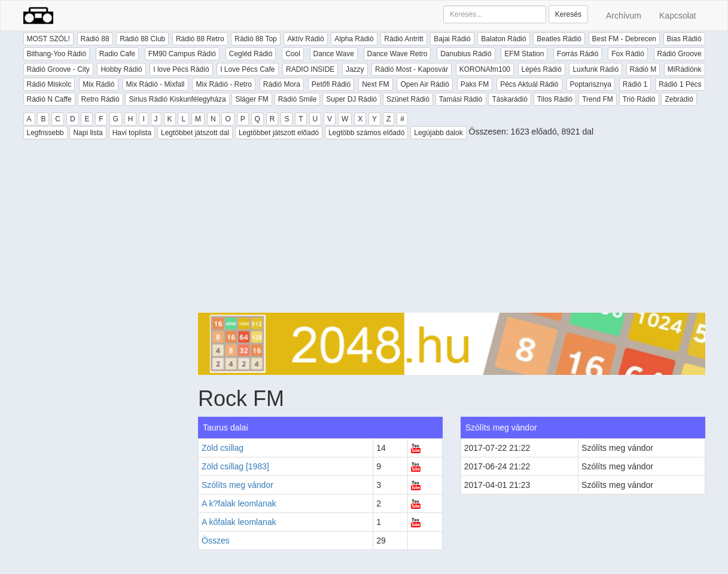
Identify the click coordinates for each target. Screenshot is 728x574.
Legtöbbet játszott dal (195, 133)
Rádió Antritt (403, 39)
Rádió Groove (680, 54)
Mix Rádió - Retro (223, 84)
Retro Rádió (100, 99)
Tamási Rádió (461, 99)
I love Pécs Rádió (181, 69)
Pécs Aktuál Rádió (529, 84)
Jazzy (355, 69)
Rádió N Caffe (49, 99)
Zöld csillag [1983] (235, 466)
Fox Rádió (628, 54)
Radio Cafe (117, 54)
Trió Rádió (639, 99)
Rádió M (643, 69)
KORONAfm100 (485, 69)
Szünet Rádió (408, 99)
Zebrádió (679, 99)
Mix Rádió (98, 84)
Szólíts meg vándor (237, 485)
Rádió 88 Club (142, 39)
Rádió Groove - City (58, 69)
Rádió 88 (95, 39)
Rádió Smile (298, 99)
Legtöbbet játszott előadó (279, 133)
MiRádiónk (685, 69)
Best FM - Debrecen (624, 39)
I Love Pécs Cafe (247, 69)
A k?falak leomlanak (239, 503)
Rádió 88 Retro (200, 39)
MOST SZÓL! (48, 39)
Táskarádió (509, 99)
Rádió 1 (635, 84)
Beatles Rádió (559, 39)
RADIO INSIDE (310, 69)
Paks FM (475, 84)
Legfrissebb (45, 133)
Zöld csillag (223, 448)
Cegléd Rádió (251, 54)
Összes (216, 541)
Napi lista (88, 133)
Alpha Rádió (354, 39)
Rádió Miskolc (49, 84)
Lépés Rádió (542, 69)
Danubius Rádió (466, 54)
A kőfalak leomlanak (239, 522)
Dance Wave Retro (397, 54)
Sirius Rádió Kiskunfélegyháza (177, 99)
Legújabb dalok (438, 133)
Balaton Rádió (503, 39)
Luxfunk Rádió (596, 69)
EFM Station (524, 54)
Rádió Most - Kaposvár (412, 69)
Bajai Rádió (452, 39)
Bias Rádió (684, 39)
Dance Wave (334, 54)
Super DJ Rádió (351, 99)
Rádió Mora (282, 84)
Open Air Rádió (424, 84)
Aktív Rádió (305, 39)
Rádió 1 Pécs (680, 84)
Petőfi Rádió (331, 84)
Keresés (568, 14)
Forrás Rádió (578, 54)
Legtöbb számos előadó (366, 133)
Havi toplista (132, 133)
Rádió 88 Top (256, 39)
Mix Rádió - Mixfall (156, 84)
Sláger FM (252, 99)
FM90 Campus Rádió (182, 54)
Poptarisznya (591, 84)
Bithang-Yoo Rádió (57, 54)
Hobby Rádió (121, 69)
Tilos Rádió (555, 99)
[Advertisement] (452, 229)
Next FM (375, 84)
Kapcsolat (677, 16)
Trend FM (598, 99)
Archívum (624, 16)
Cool (293, 54)
